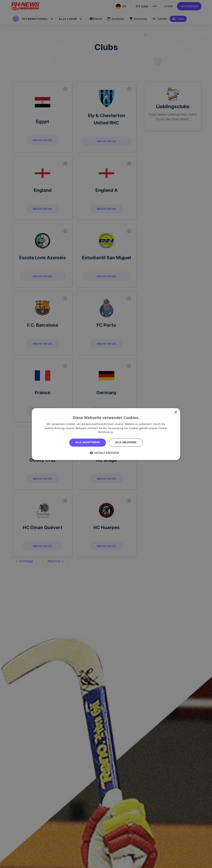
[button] (106, 453)
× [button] (175, 412)
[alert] (106, 434)
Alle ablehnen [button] (126, 442)
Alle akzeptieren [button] (88, 442)
